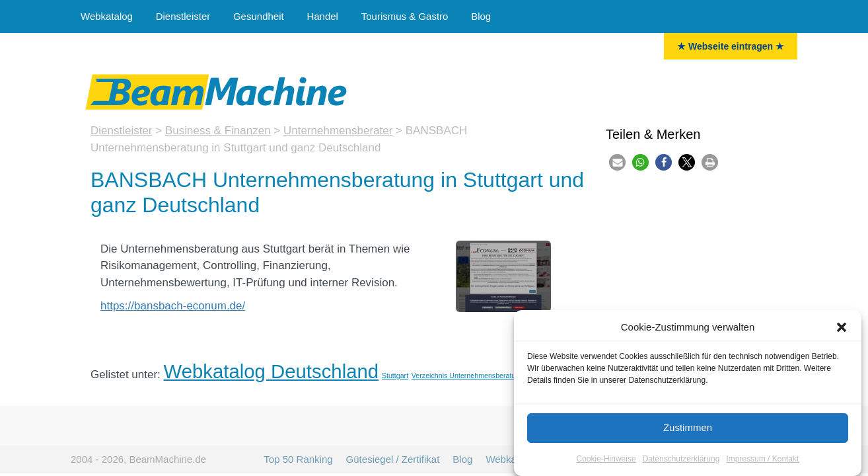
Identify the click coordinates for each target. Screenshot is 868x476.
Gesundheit (259, 16)
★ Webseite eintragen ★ (731, 46)
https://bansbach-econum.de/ (173, 306)
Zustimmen (688, 428)
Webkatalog (107, 16)
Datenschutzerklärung (681, 459)
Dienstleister (183, 16)
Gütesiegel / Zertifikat (393, 459)
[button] (842, 328)
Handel (322, 16)
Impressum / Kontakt (762, 459)
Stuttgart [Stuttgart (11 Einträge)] (395, 376)
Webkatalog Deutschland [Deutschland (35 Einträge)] (271, 371)
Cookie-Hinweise (606, 459)
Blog (481, 16)
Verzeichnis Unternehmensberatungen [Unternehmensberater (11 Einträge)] (471, 376)
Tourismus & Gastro (405, 16)
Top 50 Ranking (298, 459)
